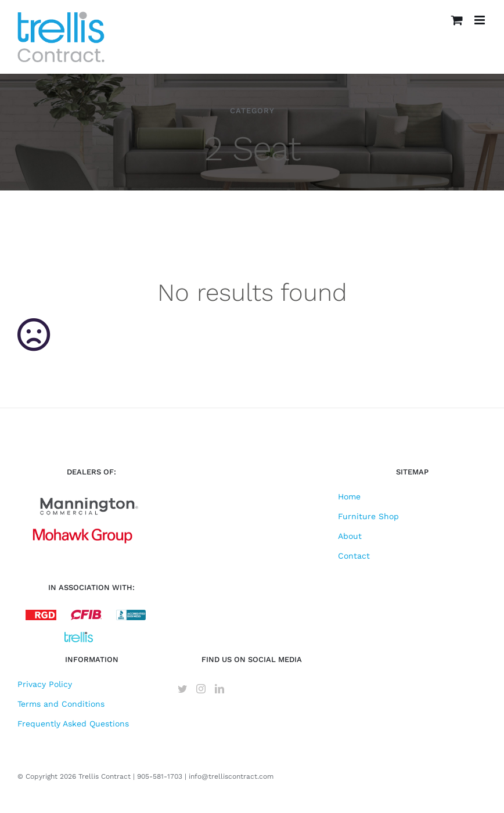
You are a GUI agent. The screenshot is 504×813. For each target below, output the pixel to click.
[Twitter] (182, 689)
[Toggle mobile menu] (480, 20)
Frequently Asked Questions (73, 724)
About (350, 536)
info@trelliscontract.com (231, 776)
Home (349, 497)
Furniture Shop (368, 516)
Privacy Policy (45, 684)
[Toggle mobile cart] (457, 20)
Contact (354, 556)
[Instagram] (201, 689)
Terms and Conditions (61, 704)
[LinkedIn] (219, 689)
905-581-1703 (160, 776)
